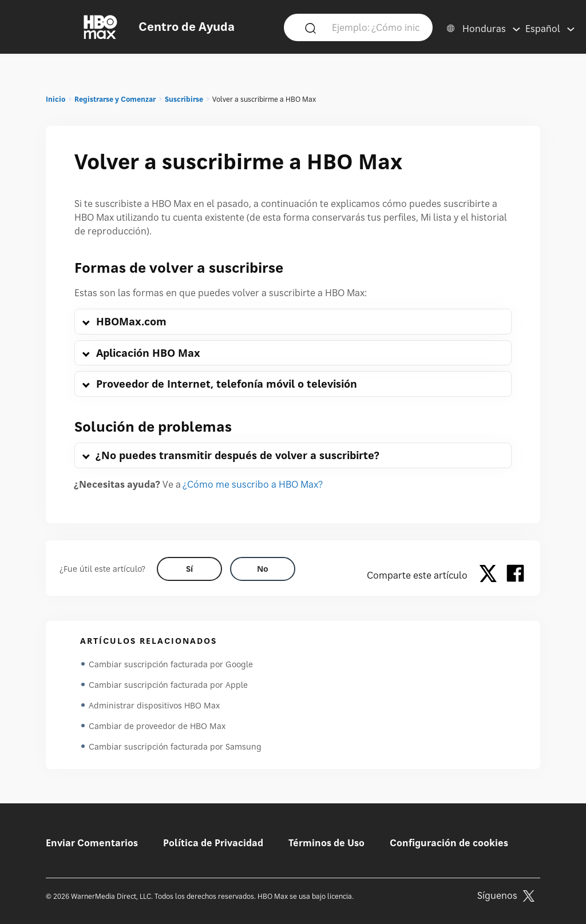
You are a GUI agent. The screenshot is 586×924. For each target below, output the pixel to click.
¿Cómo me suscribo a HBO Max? (253, 484)
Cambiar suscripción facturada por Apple (168, 685)
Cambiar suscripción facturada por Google (171, 664)
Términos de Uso (326, 843)
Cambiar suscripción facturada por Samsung (175, 746)
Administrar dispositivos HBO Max (154, 705)
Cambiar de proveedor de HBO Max (157, 726)
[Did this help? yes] (189, 569)
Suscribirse (184, 99)
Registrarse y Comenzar (115, 99)
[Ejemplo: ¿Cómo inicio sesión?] (376, 27)
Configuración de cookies (449, 843)
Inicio (56, 99)
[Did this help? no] (263, 569)
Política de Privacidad (213, 843)
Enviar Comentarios (92, 843)
